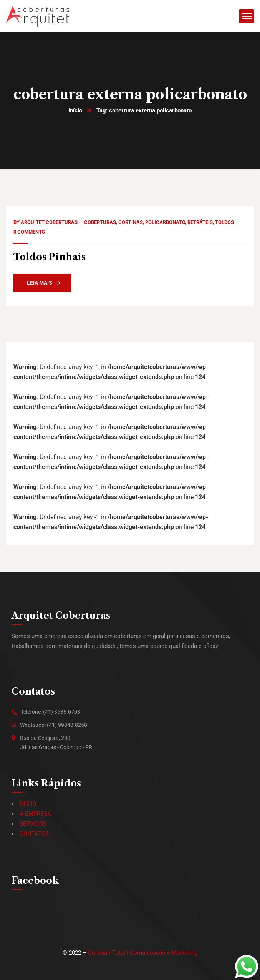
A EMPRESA (35, 814)
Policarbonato (165, 222)
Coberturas (100, 222)
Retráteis (200, 222)
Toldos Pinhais (50, 257)
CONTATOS (34, 834)
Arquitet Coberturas (49, 222)
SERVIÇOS (33, 824)
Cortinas (131, 222)
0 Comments (29, 232)
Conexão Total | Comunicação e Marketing (143, 953)
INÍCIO (28, 804)
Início (75, 110)
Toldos (224, 222)
